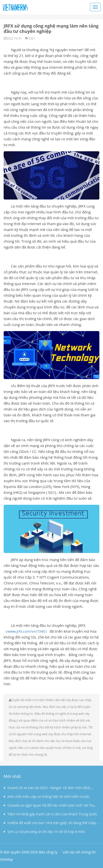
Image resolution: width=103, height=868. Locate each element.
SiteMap (6, 859)
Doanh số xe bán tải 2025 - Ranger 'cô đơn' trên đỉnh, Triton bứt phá (47, 789)
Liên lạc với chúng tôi (79, 852)
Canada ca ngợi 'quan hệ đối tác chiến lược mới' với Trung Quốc (51, 806)
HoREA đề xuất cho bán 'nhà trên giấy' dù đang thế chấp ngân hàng (50, 824)
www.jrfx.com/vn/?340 (26, 631)
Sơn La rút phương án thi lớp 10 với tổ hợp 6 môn (44, 832)
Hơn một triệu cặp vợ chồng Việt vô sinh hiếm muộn (47, 796)
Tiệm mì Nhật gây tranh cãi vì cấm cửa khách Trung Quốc (50, 814)
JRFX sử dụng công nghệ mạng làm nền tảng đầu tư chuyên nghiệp (51, 29)
